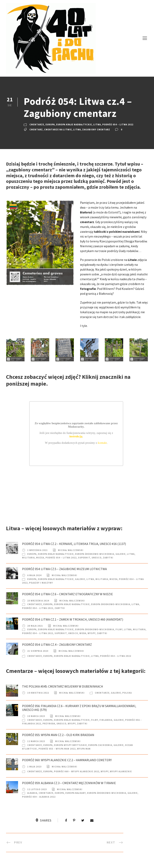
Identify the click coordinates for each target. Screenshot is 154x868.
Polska (127, 693)
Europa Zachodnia (100, 745)
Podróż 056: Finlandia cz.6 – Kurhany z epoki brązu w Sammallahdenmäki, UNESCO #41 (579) (79, 708)
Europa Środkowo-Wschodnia (95, 554)
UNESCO (97, 558)
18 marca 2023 (36, 716)
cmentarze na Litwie (58, 130)
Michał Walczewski (71, 550)
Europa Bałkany (75, 793)
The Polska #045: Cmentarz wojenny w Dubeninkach (63, 686)
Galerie (121, 554)
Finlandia (106, 720)
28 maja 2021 (35, 626)
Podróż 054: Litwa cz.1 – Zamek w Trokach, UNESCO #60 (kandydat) (73, 619)
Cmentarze (37, 125)
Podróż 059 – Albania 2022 (39, 797)
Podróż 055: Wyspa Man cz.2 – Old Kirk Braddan (58, 735)
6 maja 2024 (34, 575)
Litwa (97, 125)
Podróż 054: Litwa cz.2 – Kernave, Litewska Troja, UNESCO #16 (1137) (74, 544)
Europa (50, 125)
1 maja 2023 (34, 767)
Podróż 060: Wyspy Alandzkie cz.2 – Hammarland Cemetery (67, 760)
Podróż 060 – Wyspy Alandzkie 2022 (77, 771)
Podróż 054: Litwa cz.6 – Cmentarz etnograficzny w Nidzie (67, 594)
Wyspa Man (84, 749)
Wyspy (92, 633)
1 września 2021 (37, 550)
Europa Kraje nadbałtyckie (74, 125)
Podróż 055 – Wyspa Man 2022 (57, 749)
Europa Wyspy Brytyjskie (70, 745)
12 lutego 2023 (37, 789)
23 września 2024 (38, 601)
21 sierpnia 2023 (38, 651)
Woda (83, 633)
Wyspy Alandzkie (121, 771)
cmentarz (36, 130)
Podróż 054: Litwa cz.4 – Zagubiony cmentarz (57, 645)
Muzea (40, 558)
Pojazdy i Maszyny (41, 583)
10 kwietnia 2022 (38, 693)
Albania (32, 793)
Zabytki (108, 558)
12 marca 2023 (36, 741)
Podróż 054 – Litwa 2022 (118, 125)
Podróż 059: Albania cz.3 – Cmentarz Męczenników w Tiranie (69, 783)
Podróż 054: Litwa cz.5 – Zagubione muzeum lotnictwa (64, 569)
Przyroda (49, 724)
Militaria (28, 558)
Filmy (119, 629)
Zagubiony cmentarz (96, 130)
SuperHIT (84, 558)
